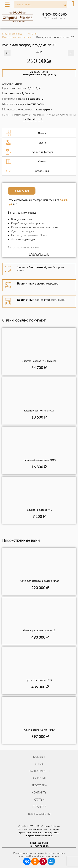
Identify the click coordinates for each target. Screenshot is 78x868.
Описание (22, 191)
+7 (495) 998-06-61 (39, 846)
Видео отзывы (39, 814)
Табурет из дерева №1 (39, 510)
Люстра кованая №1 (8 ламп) (39, 361)
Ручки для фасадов (42, 152)
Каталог (39, 757)
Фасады (42, 133)
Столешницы (42, 171)
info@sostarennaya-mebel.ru (39, 835)
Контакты (39, 792)
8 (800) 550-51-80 (54, 14)
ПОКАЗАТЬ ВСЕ (33, 119)
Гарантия (39, 807)
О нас (39, 764)
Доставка (39, 785)
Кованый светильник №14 (39, 410)
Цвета (42, 142)
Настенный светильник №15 (39, 460)
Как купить (39, 778)
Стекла (42, 161)
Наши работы (39, 771)
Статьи (39, 799)
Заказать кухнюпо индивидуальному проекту (39, 73)
